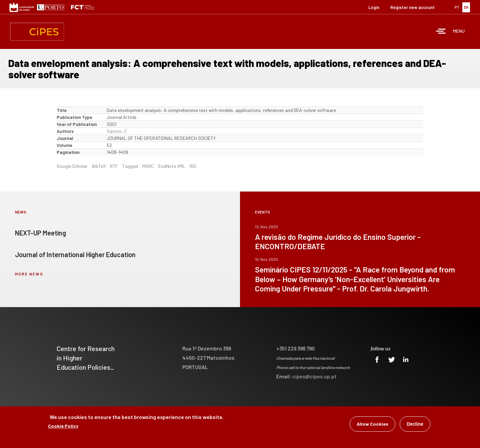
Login (374, 7)
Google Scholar (72, 166)
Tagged (130, 166)
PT (457, 7)
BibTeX (99, 166)
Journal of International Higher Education (75, 254)
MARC (148, 166)
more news (29, 274)
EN (466, 7)
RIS (193, 166)
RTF (114, 166)
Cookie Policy (63, 427)
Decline (415, 425)
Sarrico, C (117, 131)
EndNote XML (172, 166)
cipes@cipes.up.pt (314, 376)
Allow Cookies (372, 425)
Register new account (412, 7)
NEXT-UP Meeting (40, 233)
